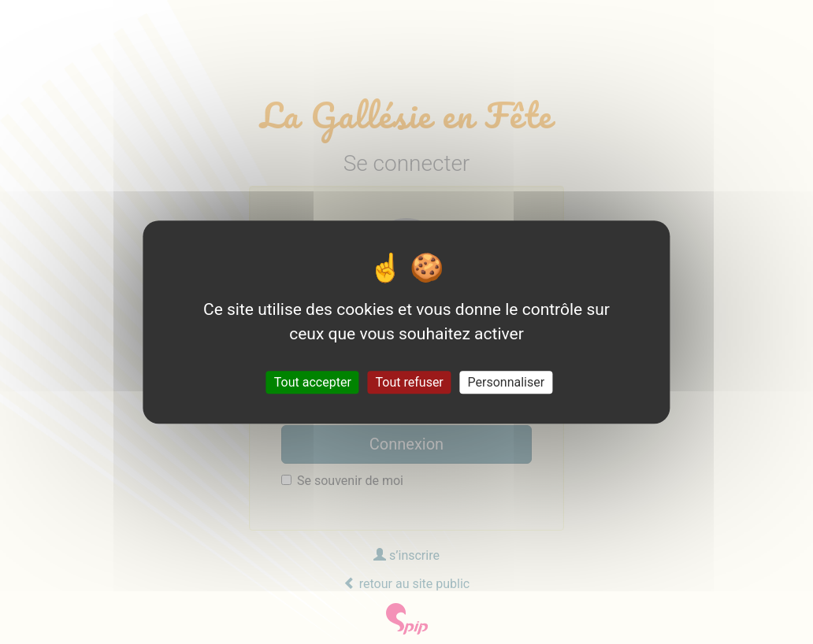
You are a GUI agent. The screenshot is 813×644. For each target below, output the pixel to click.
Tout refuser (410, 382)
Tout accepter (313, 382)
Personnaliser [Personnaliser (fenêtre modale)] (507, 382)
